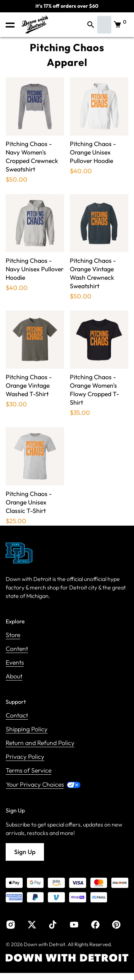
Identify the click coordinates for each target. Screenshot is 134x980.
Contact (17, 716)
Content (17, 649)
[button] (10, 25)
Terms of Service (29, 771)
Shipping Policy (27, 729)
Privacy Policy (25, 757)
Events (15, 663)
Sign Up (25, 852)
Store (13, 635)
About (14, 676)
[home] (33, 25)
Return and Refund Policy (40, 743)
